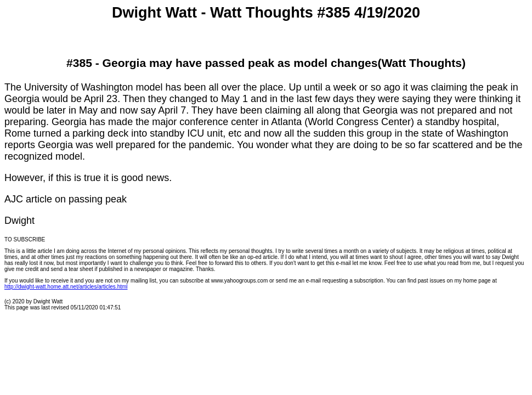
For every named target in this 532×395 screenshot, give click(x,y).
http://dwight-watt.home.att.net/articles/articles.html (66, 287)
